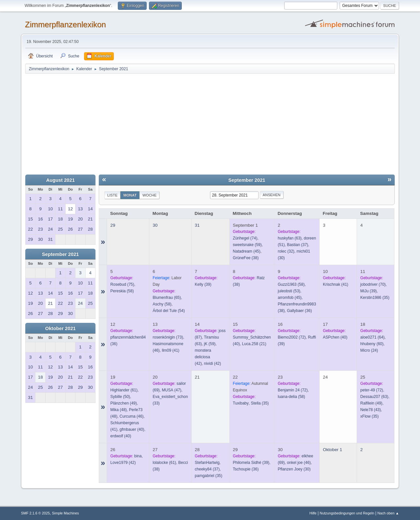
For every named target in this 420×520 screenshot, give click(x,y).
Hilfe (313, 513)
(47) (171, 390)
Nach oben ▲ (388, 513)
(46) (131, 416)
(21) (254, 344)
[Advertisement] (210, 124)
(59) (247, 245)
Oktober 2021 (61, 328)
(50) (120, 397)
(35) (375, 298)
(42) (213, 364)
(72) (292, 337)
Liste (112, 195)
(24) (369, 350)
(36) (299, 311)
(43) (371, 410)
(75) (122, 284)
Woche (149, 195)
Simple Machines (65, 513)
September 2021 (60, 254)
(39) (203, 284)
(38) (246, 258)
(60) (372, 344)
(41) (336, 284)
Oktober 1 (333, 450)
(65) (167, 298)
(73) (168, 337)
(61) (124, 390)
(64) (372, 337)
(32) (286, 251)
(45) (247, 251)
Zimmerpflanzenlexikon (65, 24)
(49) (124, 403)
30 (155, 225)
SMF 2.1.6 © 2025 (35, 513)
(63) (290, 238)
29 (113, 225)
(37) (297, 245)
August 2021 (60, 180)
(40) (335, 337)
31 (197, 225)
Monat (130, 195)
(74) (245, 238)
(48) (118, 410)
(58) (122, 291)
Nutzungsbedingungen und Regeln (347, 513)
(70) (373, 284)
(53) (289, 291)
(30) (294, 469)
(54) (169, 311)
